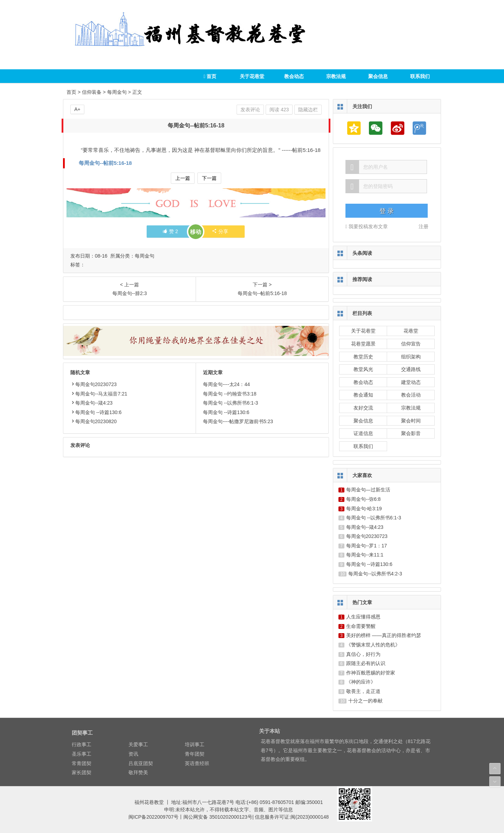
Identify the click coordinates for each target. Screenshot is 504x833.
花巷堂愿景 (363, 344)
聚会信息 (378, 76)
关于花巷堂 (252, 76)
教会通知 (363, 395)
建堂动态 (411, 382)
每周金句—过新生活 (368, 490)
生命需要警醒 (361, 626)
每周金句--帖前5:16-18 (105, 163)
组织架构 (411, 357)
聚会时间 (411, 421)
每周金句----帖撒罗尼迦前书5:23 (238, 421)
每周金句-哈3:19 (364, 509)
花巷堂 (411, 331)
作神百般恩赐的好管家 (371, 673)
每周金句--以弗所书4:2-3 (375, 574)
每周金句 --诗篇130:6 (96, 412)
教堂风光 (363, 369)
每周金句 (117, 92)
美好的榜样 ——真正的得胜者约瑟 (384, 635)
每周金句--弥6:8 (363, 499)
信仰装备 (92, 92)
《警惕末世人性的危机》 (373, 645)
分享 (220, 231)
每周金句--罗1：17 (367, 546)
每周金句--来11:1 (365, 555)
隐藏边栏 (308, 110)
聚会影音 (411, 433)
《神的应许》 (361, 682)
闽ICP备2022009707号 (153, 817)
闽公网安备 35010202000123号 (218, 817)
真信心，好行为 (363, 654)
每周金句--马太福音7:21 (99, 394)
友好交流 (363, 408)
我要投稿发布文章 (367, 226)
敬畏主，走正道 (363, 691)
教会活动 (411, 395)
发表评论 (250, 110)
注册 (423, 226)
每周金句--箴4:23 (92, 403)
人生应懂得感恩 (363, 617)
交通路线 (411, 369)
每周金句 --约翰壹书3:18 (230, 394)
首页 (210, 76)
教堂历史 (363, 357)
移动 (196, 232)
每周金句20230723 (93, 384)
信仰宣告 (411, 344)
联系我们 (420, 76)
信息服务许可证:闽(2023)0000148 (292, 817)
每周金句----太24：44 (226, 384)
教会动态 (294, 76)
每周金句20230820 (93, 421)
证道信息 (363, 433)
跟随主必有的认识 (366, 663)
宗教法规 (336, 76)
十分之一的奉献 (365, 701)
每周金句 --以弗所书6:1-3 (230, 403)
